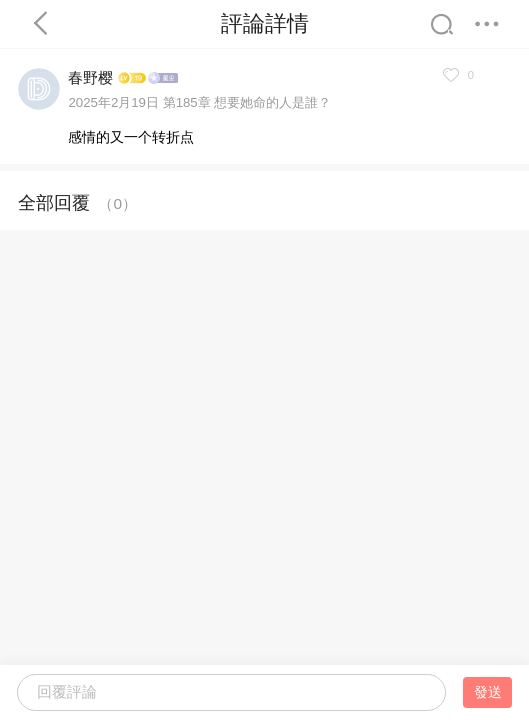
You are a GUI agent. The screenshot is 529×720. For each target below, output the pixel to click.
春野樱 (90, 77)
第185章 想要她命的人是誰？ (247, 102)
